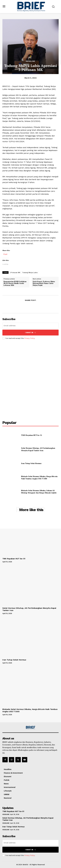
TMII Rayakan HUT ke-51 (32, 435)
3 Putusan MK (15, 273)
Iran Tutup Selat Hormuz (31, 463)
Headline (30, 61)
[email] (30, 326)
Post (5, 254)
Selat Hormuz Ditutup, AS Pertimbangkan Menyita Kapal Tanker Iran (38, 449)
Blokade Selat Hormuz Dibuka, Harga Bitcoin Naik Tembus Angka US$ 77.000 (39, 478)
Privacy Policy (29, 338)
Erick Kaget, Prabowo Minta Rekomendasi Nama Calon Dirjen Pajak (44, 283)
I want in (31, 333)
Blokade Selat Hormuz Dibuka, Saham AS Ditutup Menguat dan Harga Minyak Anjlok (39, 492)
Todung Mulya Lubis (30, 273)
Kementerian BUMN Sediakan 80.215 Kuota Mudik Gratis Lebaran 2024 (15, 283)
